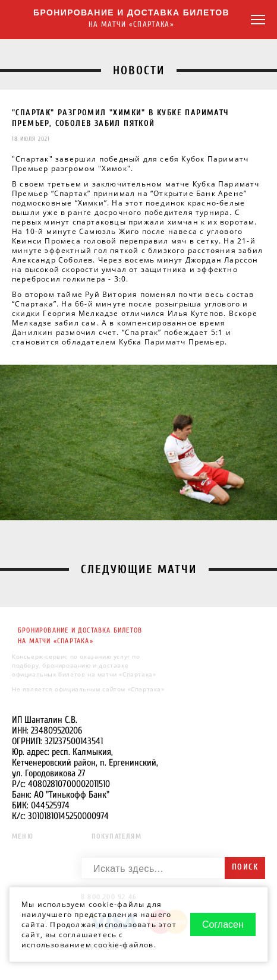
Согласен (223, 924)
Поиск (245, 867)
